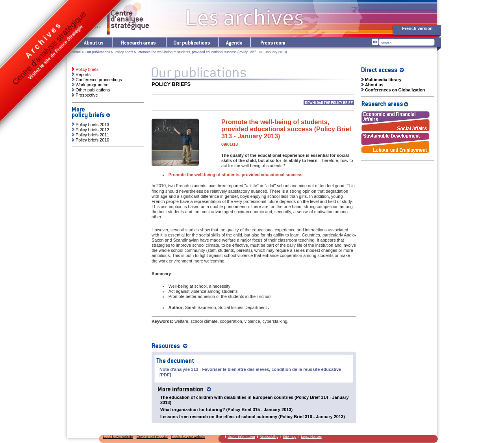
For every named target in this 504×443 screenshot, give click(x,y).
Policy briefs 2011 (92, 135)
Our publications (192, 42)
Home (76, 52)
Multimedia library (383, 80)
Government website (152, 437)
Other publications (93, 90)
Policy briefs (124, 52)
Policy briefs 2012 (92, 130)
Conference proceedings (99, 80)
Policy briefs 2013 (92, 125)
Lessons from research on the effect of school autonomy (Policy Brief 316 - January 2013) (253, 417)
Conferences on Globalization (395, 90)
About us (374, 85)
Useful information (241, 437)
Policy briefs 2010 (92, 140)
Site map (290, 437)
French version (417, 28)
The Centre (94, 42)
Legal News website (118, 437)
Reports (83, 74)
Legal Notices (311, 437)
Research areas (139, 42)
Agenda (234, 42)
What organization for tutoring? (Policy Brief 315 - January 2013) (226, 409)
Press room (272, 42)
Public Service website (188, 437)
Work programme (92, 85)
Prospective (87, 95)
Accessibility (269, 437)
